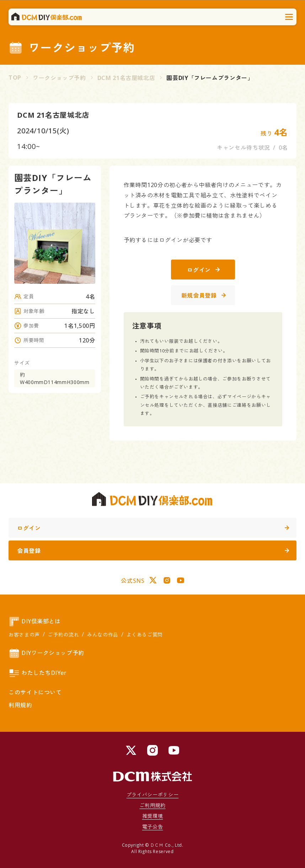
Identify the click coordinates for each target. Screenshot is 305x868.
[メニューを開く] (289, 17)
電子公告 (153, 827)
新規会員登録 (204, 295)
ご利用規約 (152, 805)
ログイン (203, 270)
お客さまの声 (24, 635)
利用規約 (20, 705)
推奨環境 (153, 816)
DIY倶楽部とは (34, 622)
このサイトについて (35, 692)
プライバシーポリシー (152, 795)
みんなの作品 (103, 635)
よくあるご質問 (144, 635)
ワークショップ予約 (59, 78)
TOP (15, 78)
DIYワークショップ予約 (46, 653)
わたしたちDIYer (38, 673)
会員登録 (153, 551)
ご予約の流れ (63, 635)
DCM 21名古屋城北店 (126, 78)
